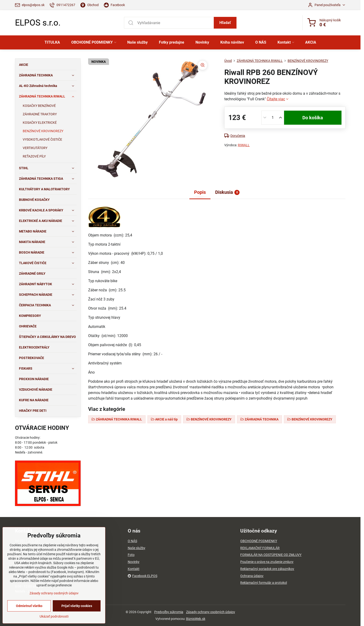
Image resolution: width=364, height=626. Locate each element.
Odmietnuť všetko (29, 620)
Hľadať (225, 23)
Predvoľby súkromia (169, 612)
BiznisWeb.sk (196, 619)
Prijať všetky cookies (77, 620)
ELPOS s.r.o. (38, 23)
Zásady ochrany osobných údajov (211, 612)
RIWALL (244, 145)
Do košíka (313, 118)
